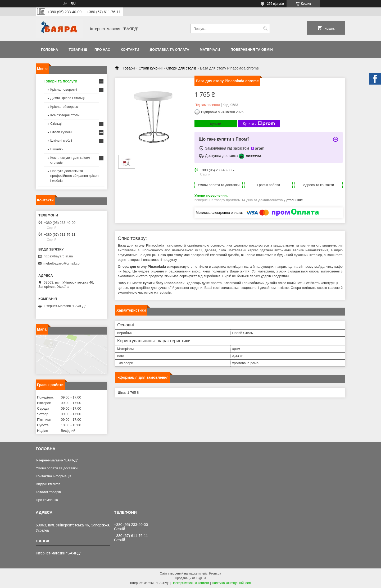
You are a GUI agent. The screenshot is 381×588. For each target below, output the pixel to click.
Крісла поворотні (64, 89)
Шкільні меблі (61, 140)
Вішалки (57, 149)
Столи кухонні (151, 68)
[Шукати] (265, 29)
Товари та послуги (60, 81)
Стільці (56, 124)
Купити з (259, 124)
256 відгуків (275, 4)
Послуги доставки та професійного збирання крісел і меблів (74, 176)
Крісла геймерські (64, 107)
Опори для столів (181, 68)
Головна (49, 50)
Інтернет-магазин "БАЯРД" (57, 460)
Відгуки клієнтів (48, 484)
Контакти (130, 50)
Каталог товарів (48, 492)
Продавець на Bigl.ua (190, 578)
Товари (76, 50)
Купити (216, 124)
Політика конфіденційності (232, 583)
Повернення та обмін (252, 50)
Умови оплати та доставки (57, 468)
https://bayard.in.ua (58, 256)
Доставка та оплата (169, 50)
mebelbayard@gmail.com (63, 263)
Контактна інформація (53, 476)
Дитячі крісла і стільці (67, 98)
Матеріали (210, 50)
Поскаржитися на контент (190, 583)
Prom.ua (215, 573)
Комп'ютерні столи (65, 115)
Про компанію (47, 500)
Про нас (102, 50)
